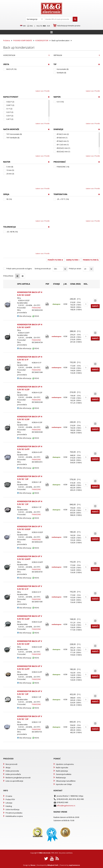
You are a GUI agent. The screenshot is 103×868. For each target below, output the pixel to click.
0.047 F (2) (10, 105)
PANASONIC (36, 308)
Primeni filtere (91, 260)
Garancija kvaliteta (64, 774)
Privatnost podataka (14, 813)
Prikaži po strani (75, 269)
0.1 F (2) (9, 109)
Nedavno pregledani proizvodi (18, 778)
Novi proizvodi (11, 764)
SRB (23, 26)
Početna (7, 40)
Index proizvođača (13, 774)
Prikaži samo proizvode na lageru (19, 269)
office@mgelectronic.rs (66, 806)
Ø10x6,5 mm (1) (63, 141)
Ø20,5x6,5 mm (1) (63, 152)
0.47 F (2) (10, 119)
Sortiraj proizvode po (43, 269)
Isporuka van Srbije (64, 784)
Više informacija (24, 316)
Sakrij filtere (73, 260)
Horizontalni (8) (63, 69)
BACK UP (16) (11, 69)
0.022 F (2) (10, 102)
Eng (30, 26)
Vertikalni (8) (61, 73)
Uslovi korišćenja (12, 809)
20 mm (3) (10, 174)
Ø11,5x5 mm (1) (63, 145)
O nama (9, 796)
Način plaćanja (62, 771)
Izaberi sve (39, 91)
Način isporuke (62, 768)
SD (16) (9, 199)
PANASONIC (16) (63, 167)
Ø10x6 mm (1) (62, 138)
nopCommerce (74, 865)
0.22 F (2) (10, 112)
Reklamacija (61, 778)
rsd (44, 26)
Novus (33, 865)
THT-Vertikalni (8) (13, 138)
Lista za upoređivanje (14, 781)
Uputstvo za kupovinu (65, 764)
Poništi (47, 91)
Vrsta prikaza (8, 276)
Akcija (8, 768)
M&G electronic (45, 853)
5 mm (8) (10, 167)
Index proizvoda (12, 771)
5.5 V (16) (60, 102)
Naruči (95, 306)
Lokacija (9, 803)
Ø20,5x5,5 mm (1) (63, 148)
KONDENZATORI (42, 40)
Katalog (9, 806)
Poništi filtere (55, 260)
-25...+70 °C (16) (63, 199)
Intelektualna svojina (14, 816)
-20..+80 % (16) (12, 232)
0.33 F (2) (10, 116)
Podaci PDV (10, 799)
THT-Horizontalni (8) (14, 134)
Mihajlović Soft (53, 865)
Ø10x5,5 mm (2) (63, 134)
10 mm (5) (10, 170)
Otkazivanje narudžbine (66, 781)
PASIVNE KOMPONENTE (23, 40)
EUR (48, 26)
